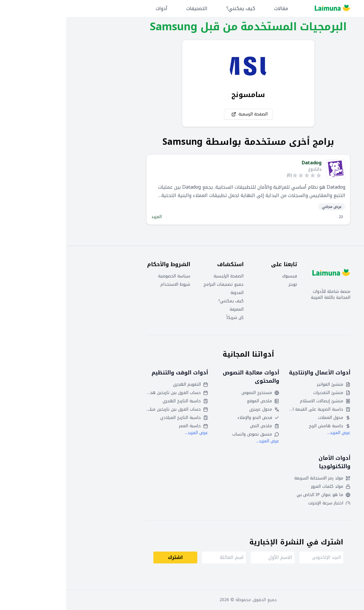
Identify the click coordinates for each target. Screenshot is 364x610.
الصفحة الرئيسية (162, 276)
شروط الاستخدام (109, 285)
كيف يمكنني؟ (175, 8)
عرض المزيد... (273, 433)
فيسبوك (223, 276)
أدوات (95, 8)
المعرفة (170, 309)
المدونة (171, 293)
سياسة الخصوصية (108, 276)
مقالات (215, 8)
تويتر (227, 285)
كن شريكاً (169, 318)
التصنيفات (131, 8)
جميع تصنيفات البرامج (157, 285)
